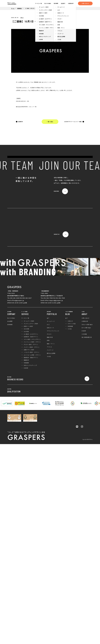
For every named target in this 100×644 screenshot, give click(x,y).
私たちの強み (48, 3)
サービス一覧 (38, 3)
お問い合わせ (85, 4)
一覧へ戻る (50, 122)
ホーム (13, 8)
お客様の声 (71, 3)
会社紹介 (63, 3)
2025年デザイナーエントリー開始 (73, 122)
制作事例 (56, 3)
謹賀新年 (21, 122)
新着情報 (19, 8)
